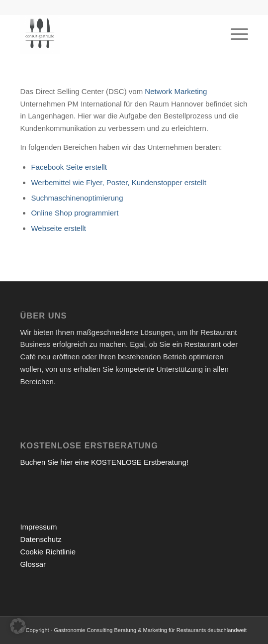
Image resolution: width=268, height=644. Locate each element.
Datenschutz (41, 539)
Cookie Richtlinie (48, 552)
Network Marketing (176, 91)
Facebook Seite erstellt (69, 167)
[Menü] (234, 34)
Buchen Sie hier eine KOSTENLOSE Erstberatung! (104, 462)
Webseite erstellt (58, 228)
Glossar (33, 564)
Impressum (38, 527)
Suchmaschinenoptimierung (77, 198)
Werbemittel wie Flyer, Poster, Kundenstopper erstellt (118, 182)
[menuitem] (234, 34)
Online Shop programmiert (75, 213)
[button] (18, 626)
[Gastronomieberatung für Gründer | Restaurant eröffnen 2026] (111, 34)
